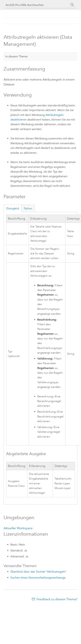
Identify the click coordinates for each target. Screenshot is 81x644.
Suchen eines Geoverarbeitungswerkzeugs (38, 578)
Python (28, 208)
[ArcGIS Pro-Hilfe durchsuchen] (37, 5)
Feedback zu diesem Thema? (57, 599)
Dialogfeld (13, 208)
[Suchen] (72, 5)
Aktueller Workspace (18, 528)
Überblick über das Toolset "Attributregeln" (38, 572)
